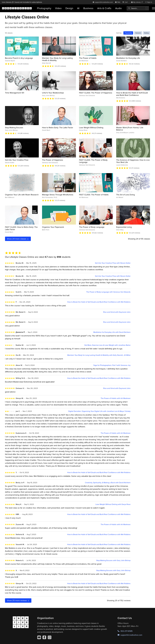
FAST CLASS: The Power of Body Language (93, 161)
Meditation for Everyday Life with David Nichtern (112, 332)
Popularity (128, 33)
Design (69, 8)
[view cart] (126, 2)
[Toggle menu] (153, 8)
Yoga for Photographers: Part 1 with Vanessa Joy (112, 365)
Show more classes (18, 239)
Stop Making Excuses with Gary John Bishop (113, 560)
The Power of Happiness (53, 160)
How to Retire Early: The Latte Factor (58, 128)
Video (58, 8)
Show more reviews (18, 600)
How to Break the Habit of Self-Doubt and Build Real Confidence (132, 94)
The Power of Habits (88, 58)
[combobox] (138, 8)
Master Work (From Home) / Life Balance (130, 129)
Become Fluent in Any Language (19, 58)
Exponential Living (124, 227)
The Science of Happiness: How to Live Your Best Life (133, 161)
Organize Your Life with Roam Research (22, 195)
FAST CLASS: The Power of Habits (94, 195)
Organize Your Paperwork (53, 227)
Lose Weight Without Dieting (91, 128)
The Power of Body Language (92, 227)
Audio (118, 8)
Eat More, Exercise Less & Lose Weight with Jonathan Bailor (108, 345)
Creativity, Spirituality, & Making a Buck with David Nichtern (108, 483)
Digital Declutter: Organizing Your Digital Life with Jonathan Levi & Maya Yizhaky (99, 411)
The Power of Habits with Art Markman (116, 398)
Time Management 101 (15, 93)
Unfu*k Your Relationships (53, 93)
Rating (146, 33)
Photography (44, 8)
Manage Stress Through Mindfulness (58, 195)
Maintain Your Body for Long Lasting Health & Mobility (57, 59)
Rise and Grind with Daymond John (117, 312)
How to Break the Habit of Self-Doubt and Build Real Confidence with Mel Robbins (99, 302)
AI (78, 8)
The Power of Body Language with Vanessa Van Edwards (108, 292)
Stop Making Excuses (14, 128)
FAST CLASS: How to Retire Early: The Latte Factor (21, 228)
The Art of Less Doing (125, 195)
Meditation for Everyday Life (128, 58)
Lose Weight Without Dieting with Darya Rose (113, 504)
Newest (138, 33)
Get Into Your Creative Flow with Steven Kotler (113, 263)
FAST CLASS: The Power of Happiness (96, 93)
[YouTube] (39, 637)
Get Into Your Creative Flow (17, 160)
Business (88, 8)
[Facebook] (44, 637)
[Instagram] (50, 637)
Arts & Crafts (104, 8)
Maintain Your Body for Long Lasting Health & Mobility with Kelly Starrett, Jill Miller (99, 355)
